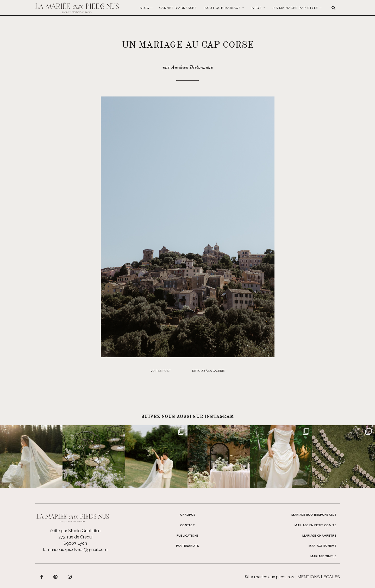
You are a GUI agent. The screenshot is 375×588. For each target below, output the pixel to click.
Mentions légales (319, 577)
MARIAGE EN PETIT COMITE (315, 525)
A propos (188, 515)
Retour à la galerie (208, 371)
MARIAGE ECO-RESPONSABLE (314, 515)
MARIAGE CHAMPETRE (319, 536)
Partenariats (188, 546)
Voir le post (161, 371)
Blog (144, 8)
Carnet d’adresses (178, 8)
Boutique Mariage (223, 8)
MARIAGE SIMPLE (323, 556)
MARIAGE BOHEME (323, 546)
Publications (188, 536)
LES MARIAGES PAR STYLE (295, 8)
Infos (256, 8)
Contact (187, 525)
